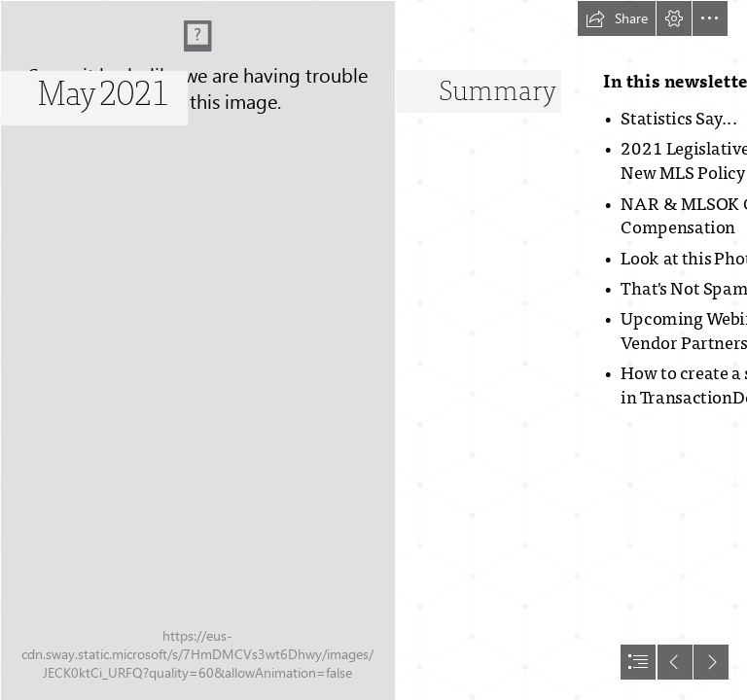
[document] (373, 350)
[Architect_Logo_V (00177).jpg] (197, 350)
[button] (617, 18)
